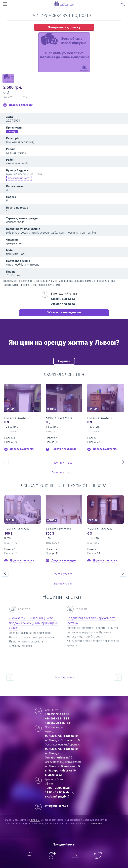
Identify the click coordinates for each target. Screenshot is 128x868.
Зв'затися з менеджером (64, 312)
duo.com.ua (96, 823)
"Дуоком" (35, 820)
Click (5, 5)
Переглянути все (62, 463)
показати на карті (19, 178)
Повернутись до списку (64, 27)
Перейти (64, 361)
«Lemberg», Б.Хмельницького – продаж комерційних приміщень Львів (34, 623)
